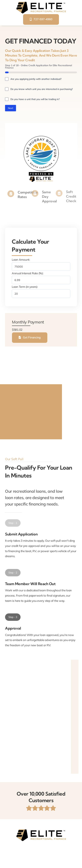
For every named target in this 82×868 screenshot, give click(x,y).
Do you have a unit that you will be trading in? (35, 99)
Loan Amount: (21, 260)
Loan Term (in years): (25, 287)
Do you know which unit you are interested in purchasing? (42, 89)
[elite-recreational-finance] (41, 3)
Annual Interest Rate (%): (28, 273)
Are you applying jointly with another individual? (36, 79)
